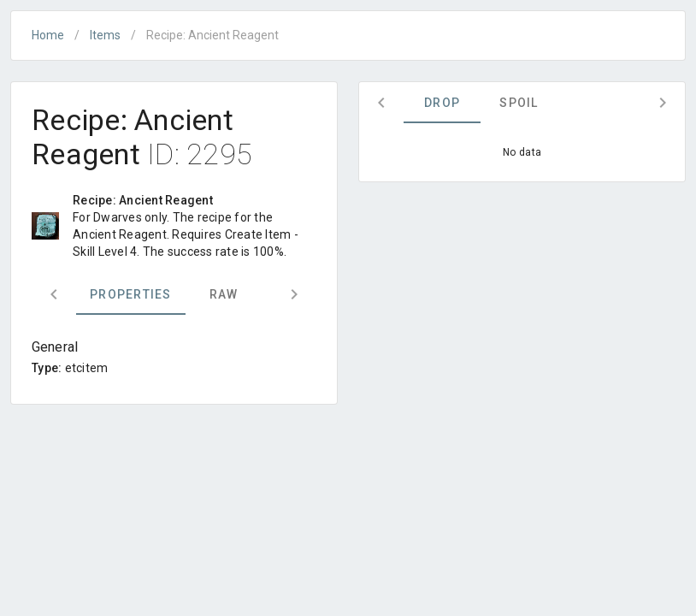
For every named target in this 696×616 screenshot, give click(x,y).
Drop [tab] (442, 103)
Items (105, 35)
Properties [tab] (131, 294)
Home (48, 35)
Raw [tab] (224, 294)
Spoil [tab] (519, 103)
